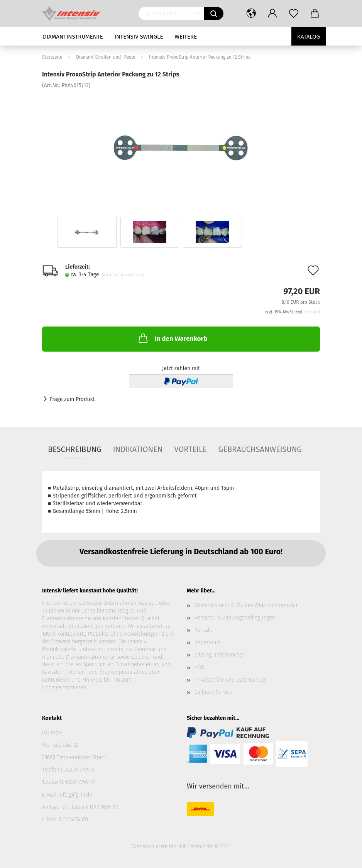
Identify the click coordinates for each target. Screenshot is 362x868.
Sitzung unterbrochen (220, 655)
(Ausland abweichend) (123, 275)
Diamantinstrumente (73, 37)
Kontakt (203, 630)
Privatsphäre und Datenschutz (230, 680)
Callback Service (213, 692)
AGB (199, 667)
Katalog (309, 37)
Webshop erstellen (154, 847)
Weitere (186, 37)
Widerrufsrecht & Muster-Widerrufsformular (246, 605)
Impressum (208, 642)
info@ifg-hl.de (75, 795)
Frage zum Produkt (72, 399)
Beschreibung (75, 449)
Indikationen (138, 449)
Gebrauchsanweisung (260, 449)
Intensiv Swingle (139, 37)
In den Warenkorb (172, 338)
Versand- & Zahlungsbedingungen (235, 618)
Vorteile (190, 449)
